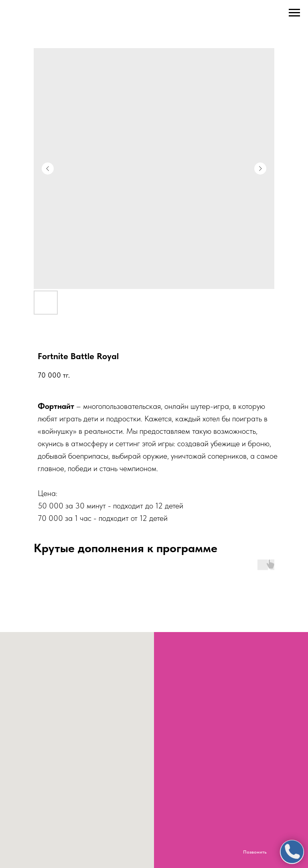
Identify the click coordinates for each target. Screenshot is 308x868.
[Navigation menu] (294, 13)
